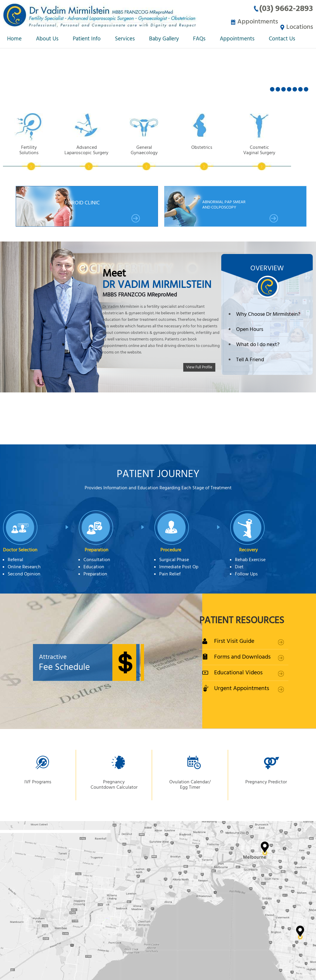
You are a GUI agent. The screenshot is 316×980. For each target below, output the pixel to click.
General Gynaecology (151, 157)
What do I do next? (258, 344)
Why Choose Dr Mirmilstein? (268, 314)
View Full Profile (199, 366)
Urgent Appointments (242, 688)
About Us (47, 39)
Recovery (248, 550)
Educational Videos (238, 672)
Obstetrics (212, 157)
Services (125, 39)
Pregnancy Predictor (266, 782)
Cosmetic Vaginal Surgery (273, 157)
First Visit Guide (234, 641)
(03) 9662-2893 (286, 8)
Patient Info (87, 39)
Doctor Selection (20, 550)
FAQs (199, 39)
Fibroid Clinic (103, 210)
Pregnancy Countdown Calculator (114, 784)
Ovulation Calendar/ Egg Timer (190, 784)
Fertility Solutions (30, 157)
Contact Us (282, 39)
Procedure (171, 550)
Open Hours (250, 329)
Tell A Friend (250, 359)
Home (14, 39)
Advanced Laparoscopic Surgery (91, 157)
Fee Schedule (101, 662)
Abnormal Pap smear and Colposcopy (240, 210)
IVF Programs (38, 782)
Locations (300, 22)
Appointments (254, 22)
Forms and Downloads (242, 656)
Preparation (97, 550)
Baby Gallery (164, 39)
